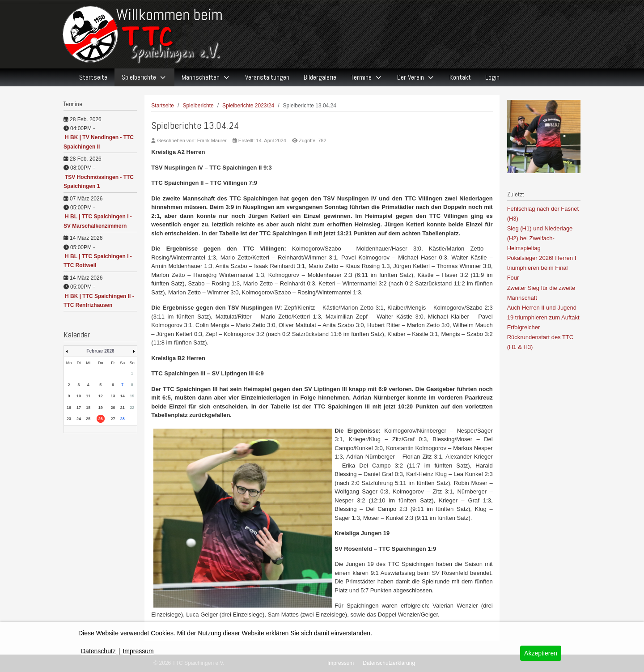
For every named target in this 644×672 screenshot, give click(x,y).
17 (79, 408)
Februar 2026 (100, 351)
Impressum (138, 651)
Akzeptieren (541, 653)
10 (79, 396)
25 (88, 419)
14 (123, 396)
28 (123, 419)
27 (113, 419)
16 (69, 408)
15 (132, 396)
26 (101, 419)
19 (101, 408)
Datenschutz (98, 651)
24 (79, 419)
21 (123, 408)
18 (88, 408)
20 (113, 408)
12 (101, 396)
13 (113, 396)
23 (69, 419)
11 (88, 396)
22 (132, 408)
